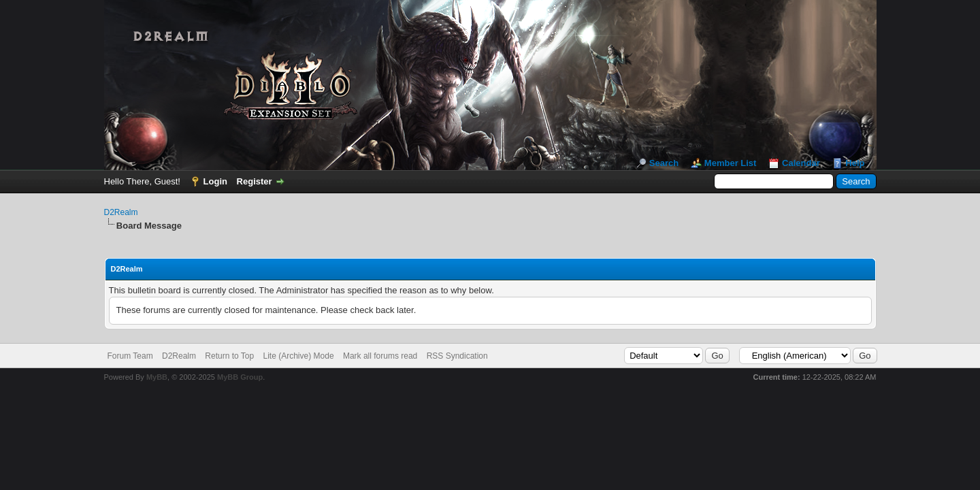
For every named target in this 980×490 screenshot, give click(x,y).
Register (255, 181)
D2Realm (121, 212)
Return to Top (229, 356)
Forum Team (130, 356)
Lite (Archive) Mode (299, 356)
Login (215, 181)
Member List (731, 163)
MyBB (157, 377)
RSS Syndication (457, 356)
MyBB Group (240, 377)
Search (664, 163)
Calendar (801, 163)
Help (855, 163)
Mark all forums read (380, 356)
